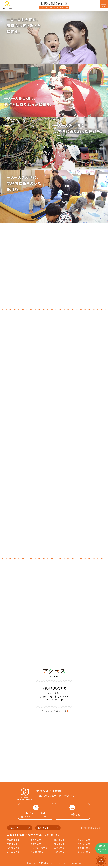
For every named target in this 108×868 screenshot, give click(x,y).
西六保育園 (59, 846)
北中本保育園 (14, 854)
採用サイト (44, 829)
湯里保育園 (36, 842)
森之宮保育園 (84, 842)
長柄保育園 (36, 846)
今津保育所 (59, 854)
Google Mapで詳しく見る (54, 711)
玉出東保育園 (14, 850)
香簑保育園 (59, 850)
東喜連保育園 (84, 850)
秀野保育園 (13, 846)
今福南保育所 (37, 854)
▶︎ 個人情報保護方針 (91, 830)
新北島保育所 (84, 854)
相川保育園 (59, 842)
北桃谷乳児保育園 (39, 850)
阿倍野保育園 (14, 842)
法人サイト (16, 829)
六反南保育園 (84, 846)
